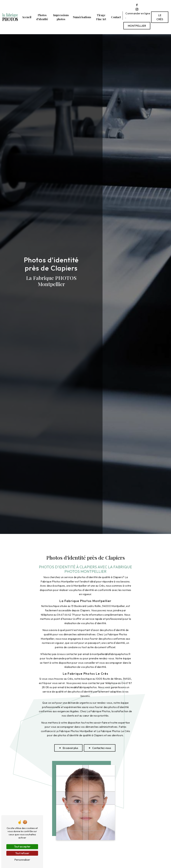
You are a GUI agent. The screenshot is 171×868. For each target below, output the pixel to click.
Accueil (27, 17)
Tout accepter (22, 846)
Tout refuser (22, 853)
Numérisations (82, 17)
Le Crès (160, 17)
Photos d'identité (42, 17)
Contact (116, 17)
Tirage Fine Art (101, 17)
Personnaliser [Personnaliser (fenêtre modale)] (22, 860)
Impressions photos (61, 17)
